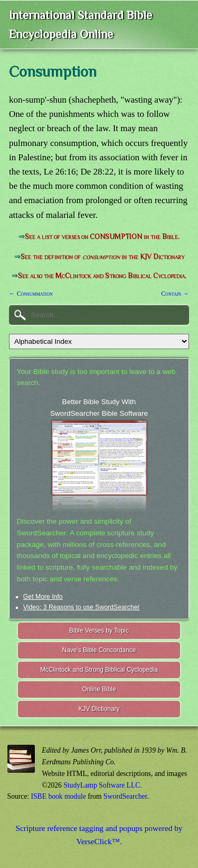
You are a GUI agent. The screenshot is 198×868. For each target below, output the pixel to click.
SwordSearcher (125, 796)
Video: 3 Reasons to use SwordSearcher (82, 607)
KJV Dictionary (99, 709)
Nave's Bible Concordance (99, 650)
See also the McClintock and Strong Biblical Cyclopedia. (102, 276)
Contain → (175, 294)
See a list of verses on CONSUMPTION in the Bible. (102, 237)
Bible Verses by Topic (99, 631)
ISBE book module (59, 796)
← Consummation (31, 294)
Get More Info (43, 597)
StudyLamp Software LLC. (102, 785)
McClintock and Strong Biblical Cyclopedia (99, 670)
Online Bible (99, 689)
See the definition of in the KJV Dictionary (102, 257)
